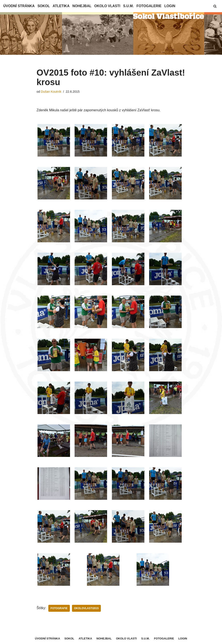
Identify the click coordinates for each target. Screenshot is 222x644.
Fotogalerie (149, 6)
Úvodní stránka (19, 6)
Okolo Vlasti (107, 6)
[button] (215, 6)
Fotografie (59, 608)
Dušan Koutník (51, 92)
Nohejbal (82, 6)
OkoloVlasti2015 (86, 608)
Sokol (44, 6)
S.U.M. (128, 6)
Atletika (61, 6)
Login (170, 6)
